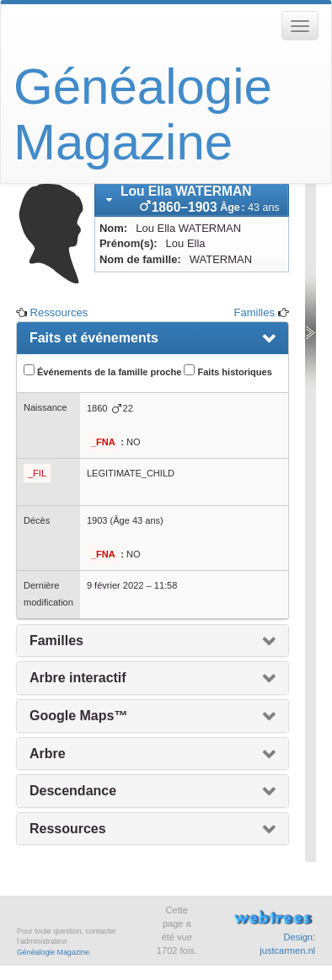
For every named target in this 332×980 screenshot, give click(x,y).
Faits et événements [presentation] (94, 338)
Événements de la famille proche (102, 371)
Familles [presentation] (56, 641)
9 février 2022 (115, 585)
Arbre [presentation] (48, 754)
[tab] (192, 200)
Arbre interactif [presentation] (78, 678)
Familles (254, 312)
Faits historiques (228, 371)
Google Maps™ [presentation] (78, 716)
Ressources (59, 312)
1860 (97, 408)
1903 (97, 520)
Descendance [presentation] (73, 791)
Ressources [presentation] (68, 829)
